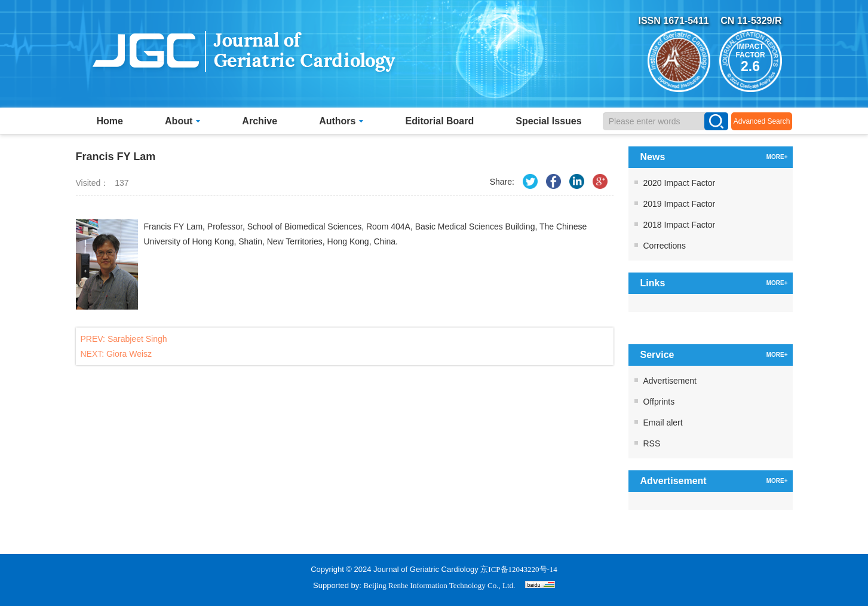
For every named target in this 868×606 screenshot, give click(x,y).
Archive (260, 121)
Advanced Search (762, 121)
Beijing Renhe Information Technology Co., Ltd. (440, 585)
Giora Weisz (129, 354)
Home (110, 121)
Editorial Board (440, 121)
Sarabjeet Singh (137, 339)
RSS (652, 443)
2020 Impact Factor (680, 183)
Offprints (659, 402)
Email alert (663, 423)
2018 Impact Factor (680, 225)
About (183, 121)
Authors (341, 121)
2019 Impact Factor (680, 204)
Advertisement (670, 381)
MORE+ (777, 157)
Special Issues (548, 121)
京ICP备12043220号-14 (519, 569)
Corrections (665, 246)
